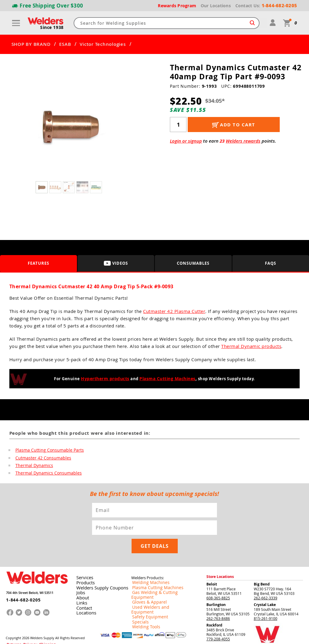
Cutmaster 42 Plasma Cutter (174, 311)
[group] (70, 126)
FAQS (271, 263)
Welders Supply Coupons (98, 570)
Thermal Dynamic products (251, 346)
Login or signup (186, 141)
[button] (124, 127)
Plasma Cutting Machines (166, 379)
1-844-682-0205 (19, 580)
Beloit (212, 567)
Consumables (193, 263)
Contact (83, 589)
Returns (11, 625)
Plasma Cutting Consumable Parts (46, 450)
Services (83, 560)
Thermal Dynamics (32, 466)
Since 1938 (53, 27)
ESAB (65, 44)
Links (80, 585)
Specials (138, 594)
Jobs (79, 575)
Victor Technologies (103, 44)
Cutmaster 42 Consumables (40, 458)
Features (38, 263)
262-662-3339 (266, 581)
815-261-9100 (266, 601)
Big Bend (262, 567)
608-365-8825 (218, 581)
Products (84, 565)
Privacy (23, 625)
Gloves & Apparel (146, 580)
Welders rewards (243, 141)
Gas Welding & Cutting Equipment (160, 575)
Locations (84, 594)
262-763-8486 (218, 601)
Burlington (216, 587)
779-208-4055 (218, 622)
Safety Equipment (146, 589)
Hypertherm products (107, 379)
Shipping (35, 625)
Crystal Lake (265, 587)
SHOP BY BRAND (31, 44)
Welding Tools (143, 599)
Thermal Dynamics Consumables (45, 474)
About (81, 580)
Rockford (214, 608)
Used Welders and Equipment (156, 585)
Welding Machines (147, 565)
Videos (116, 263)
